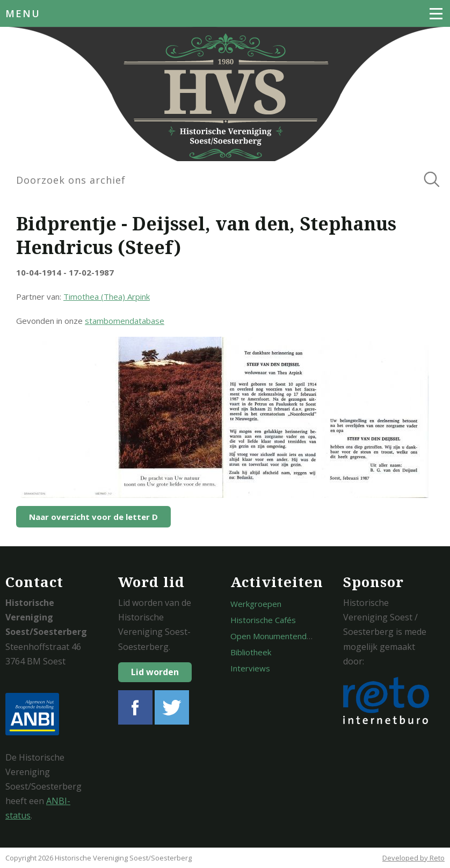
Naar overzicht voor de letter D (93, 517)
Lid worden (155, 672)
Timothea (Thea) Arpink (107, 296)
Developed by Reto (413, 858)
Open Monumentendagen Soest (289, 636)
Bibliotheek (251, 652)
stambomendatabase (125, 321)
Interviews (250, 668)
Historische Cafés (263, 620)
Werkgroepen (256, 604)
